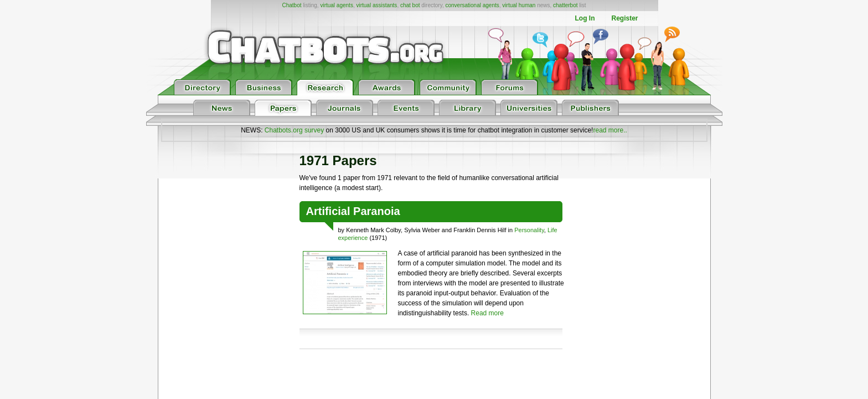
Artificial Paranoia (353, 211)
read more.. (610, 130)
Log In (585, 18)
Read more (487, 313)
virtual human (519, 5)
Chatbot (291, 5)
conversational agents (472, 5)
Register (624, 18)
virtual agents (336, 5)
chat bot (410, 5)
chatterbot (565, 5)
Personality (529, 230)
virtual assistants (376, 5)
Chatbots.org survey (294, 130)
